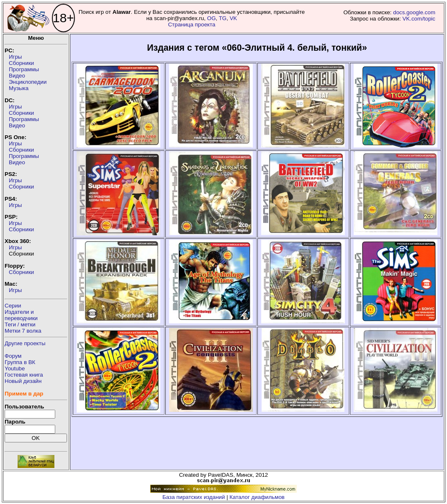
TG (223, 18)
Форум (13, 356)
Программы (24, 69)
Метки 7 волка (23, 331)
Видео (17, 76)
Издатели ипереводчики (21, 315)
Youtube (15, 368)
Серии (13, 306)
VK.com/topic (419, 19)
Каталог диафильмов (257, 497)
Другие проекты (25, 343)
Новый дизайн (23, 381)
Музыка (19, 88)
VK (234, 18)
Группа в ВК (20, 362)
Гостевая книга (24, 375)
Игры (15, 57)
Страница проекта (191, 25)
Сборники (21, 63)
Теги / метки (20, 324)
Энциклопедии (28, 82)
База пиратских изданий (194, 497)
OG (212, 18)
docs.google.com (414, 12)
